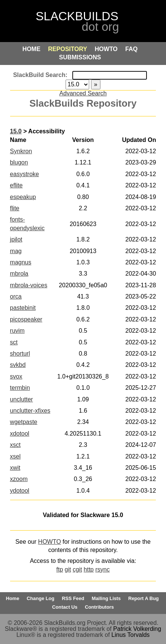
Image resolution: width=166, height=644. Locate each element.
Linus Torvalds (130, 635)
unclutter (22, 399)
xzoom (19, 479)
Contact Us (65, 607)
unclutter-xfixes (30, 411)
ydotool (20, 491)
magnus (21, 262)
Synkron (21, 151)
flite (15, 208)
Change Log (40, 598)
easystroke (25, 174)
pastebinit (23, 308)
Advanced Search (83, 93)
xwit (15, 468)
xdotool (20, 434)
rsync (102, 569)
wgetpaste (24, 422)
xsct (15, 445)
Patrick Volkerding (137, 629)
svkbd (18, 365)
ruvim (17, 331)
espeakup (23, 197)
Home (13, 598)
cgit (77, 569)
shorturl (20, 354)
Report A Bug (144, 598)
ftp (60, 569)
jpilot (16, 239)
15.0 (16, 131)
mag (16, 251)
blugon (19, 162)
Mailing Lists (106, 598)
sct (14, 342)
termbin (20, 388)
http (89, 569)
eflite (16, 185)
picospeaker (26, 319)
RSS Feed (73, 598)
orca (16, 296)
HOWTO (50, 542)
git (68, 569)
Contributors (99, 607)
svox (16, 376)
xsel (15, 456)
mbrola (19, 274)
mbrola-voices (29, 285)
